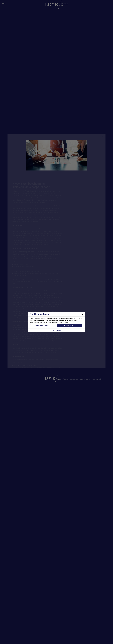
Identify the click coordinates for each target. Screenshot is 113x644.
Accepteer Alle (69, 326)
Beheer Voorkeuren (57, 330)
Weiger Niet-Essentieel (43, 326)
